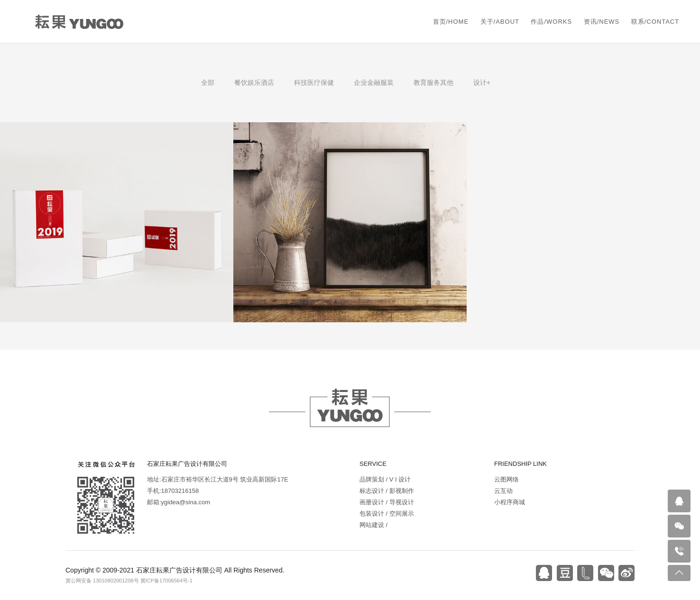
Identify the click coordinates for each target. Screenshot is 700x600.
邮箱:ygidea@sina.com (179, 502)
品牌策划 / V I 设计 (385, 479)
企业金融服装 (374, 82)
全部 (208, 82)
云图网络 (507, 479)
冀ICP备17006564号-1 (166, 581)
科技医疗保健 (314, 82)
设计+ (482, 82)
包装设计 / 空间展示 (387, 514)
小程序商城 (510, 502)
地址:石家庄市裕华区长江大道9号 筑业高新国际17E (218, 479)
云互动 (503, 491)
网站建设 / (373, 525)
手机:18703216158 (173, 491)
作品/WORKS (551, 22)
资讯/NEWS (602, 22)
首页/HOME (451, 22)
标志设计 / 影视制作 (387, 491)
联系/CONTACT (655, 22)
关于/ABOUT (500, 22)
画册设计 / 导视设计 (387, 502)
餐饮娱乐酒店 (254, 82)
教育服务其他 (433, 82)
